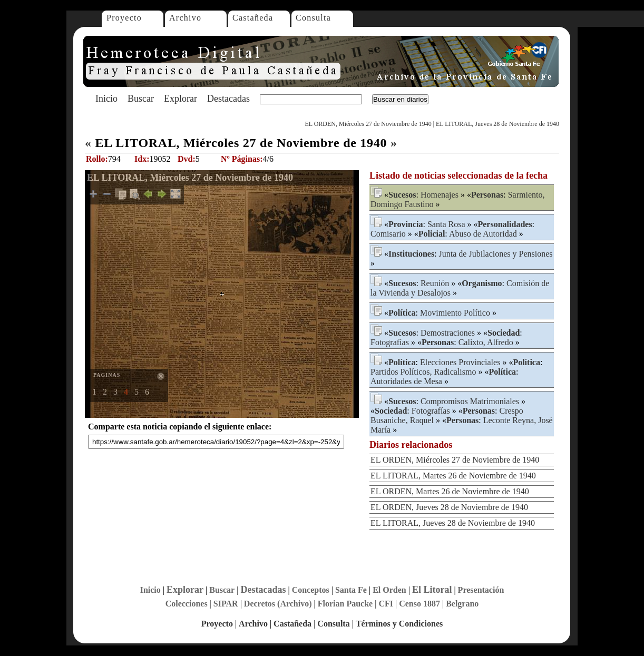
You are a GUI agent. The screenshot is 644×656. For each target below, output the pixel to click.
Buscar (141, 99)
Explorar (180, 99)
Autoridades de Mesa (406, 381)
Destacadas (228, 99)
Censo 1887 (419, 604)
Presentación (481, 590)
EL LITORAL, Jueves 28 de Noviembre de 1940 (497, 124)
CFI (386, 604)
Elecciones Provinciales (460, 362)
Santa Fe (351, 590)
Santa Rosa (446, 224)
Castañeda (253, 18)
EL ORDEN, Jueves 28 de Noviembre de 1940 (449, 507)
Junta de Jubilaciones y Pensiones (496, 254)
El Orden (389, 590)
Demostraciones (448, 333)
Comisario (388, 234)
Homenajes (440, 195)
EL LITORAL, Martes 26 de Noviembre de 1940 (453, 476)
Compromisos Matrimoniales (470, 401)
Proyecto (124, 18)
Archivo (185, 18)
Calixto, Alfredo (486, 342)
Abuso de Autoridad (483, 234)
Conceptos (311, 590)
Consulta (313, 18)
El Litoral (432, 590)
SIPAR (226, 604)
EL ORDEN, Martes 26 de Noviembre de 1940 (450, 491)
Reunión (435, 283)
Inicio (106, 99)
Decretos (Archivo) (278, 604)
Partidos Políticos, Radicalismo (423, 372)
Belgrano (462, 604)
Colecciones (187, 604)
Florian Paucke (345, 604)
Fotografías (390, 342)
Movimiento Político (455, 313)
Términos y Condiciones (399, 624)
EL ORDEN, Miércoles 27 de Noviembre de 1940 (368, 124)
